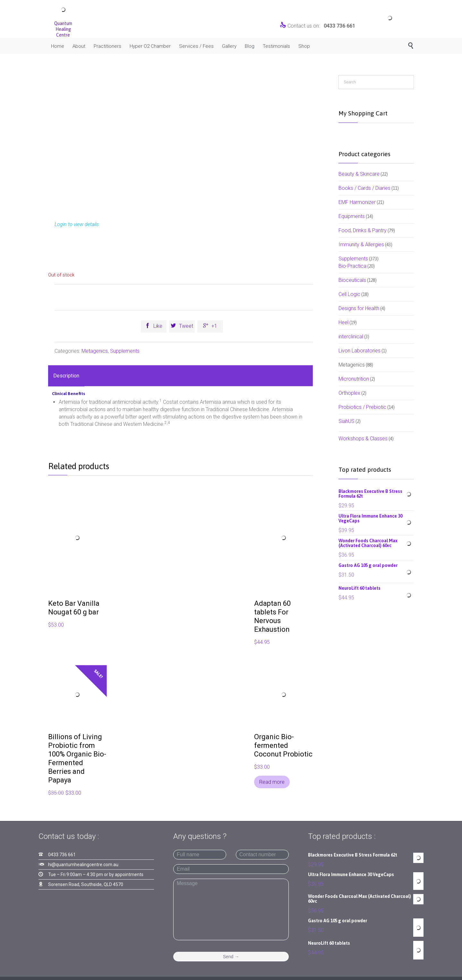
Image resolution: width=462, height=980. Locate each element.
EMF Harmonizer (357, 202)
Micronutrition (354, 379)
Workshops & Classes (363, 439)
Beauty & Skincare (359, 174)
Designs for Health (359, 308)
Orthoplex (349, 393)
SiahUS (346, 421)
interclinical (351, 337)
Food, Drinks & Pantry (363, 230)
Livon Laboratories (359, 351)
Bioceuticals (352, 280)
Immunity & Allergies (361, 245)
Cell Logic (349, 294)
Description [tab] (66, 376)
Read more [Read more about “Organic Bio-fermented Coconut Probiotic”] (272, 782)
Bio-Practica (352, 266)
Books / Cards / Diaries (364, 188)
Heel (343, 322)
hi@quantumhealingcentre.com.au (83, 865)
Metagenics (95, 351)
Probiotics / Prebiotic (362, 407)
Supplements (125, 351)
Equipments (352, 216)
